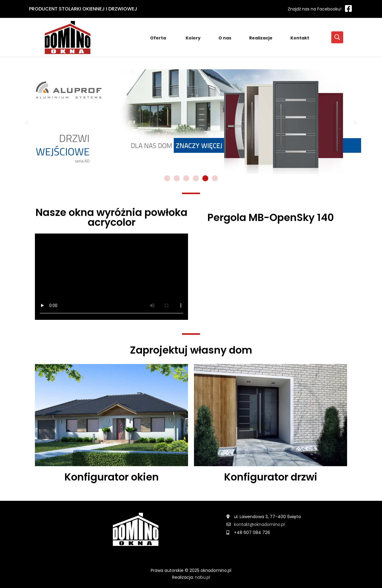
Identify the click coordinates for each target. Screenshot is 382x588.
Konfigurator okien (112, 477)
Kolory (193, 38)
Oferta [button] (159, 38)
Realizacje (261, 38)
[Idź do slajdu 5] (205, 178)
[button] (27, 123)
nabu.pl (202, 577)
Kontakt (300, 38)
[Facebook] (319, 9)
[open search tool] (337, 37)
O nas (225, 38)
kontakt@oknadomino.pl (259, 524)
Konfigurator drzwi (271, 477)
